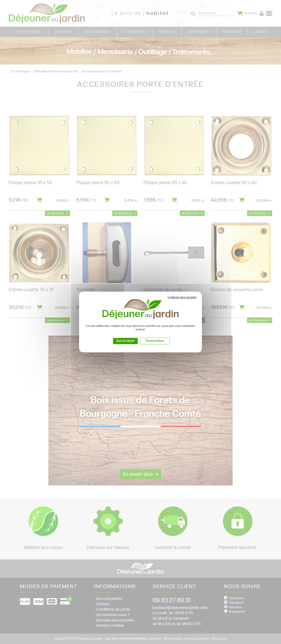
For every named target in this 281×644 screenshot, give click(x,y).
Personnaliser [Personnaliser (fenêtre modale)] (155, 341)
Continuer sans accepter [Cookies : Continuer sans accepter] (182, 297)
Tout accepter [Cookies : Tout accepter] (125, 341)
